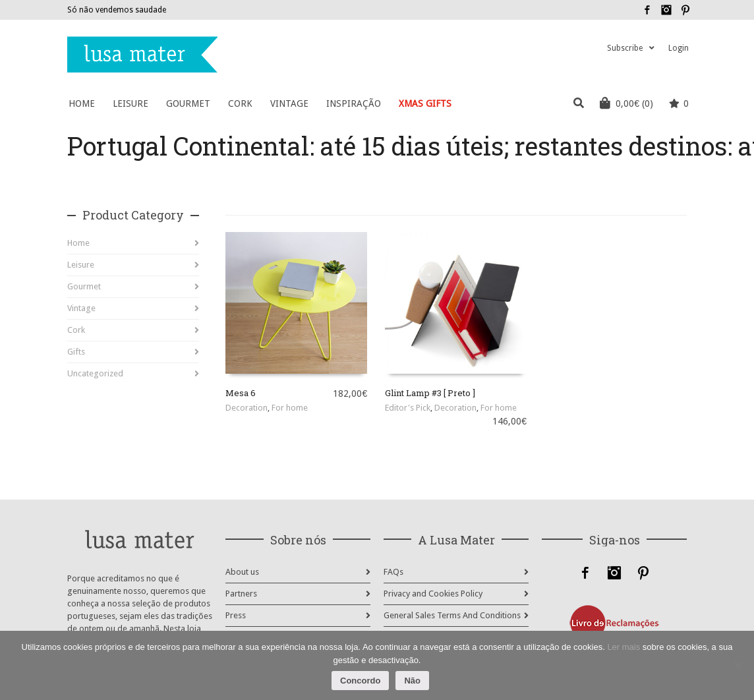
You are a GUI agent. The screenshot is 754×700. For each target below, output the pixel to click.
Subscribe (625, 48)
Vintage (81, 308)
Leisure (81, 265)
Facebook (647, 10)
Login (679, 48)
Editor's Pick (408, 408)
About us (242, 572)
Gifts (76, 352)
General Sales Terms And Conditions (452, 615)
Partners (241, 594)
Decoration (246, 408)
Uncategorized (95, 373)
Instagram (666, 10)
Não (412, 681)
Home (78, 243)
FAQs (393, 572)
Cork (76, 330)
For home (290, 408)
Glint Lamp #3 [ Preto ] (430, 393)
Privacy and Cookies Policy (433, 594)
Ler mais (623, 647)
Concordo (360, 681)
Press (236, 615)
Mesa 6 (241, 393)
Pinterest (685, 10)
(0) (626, 103)
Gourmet (84, 286)
